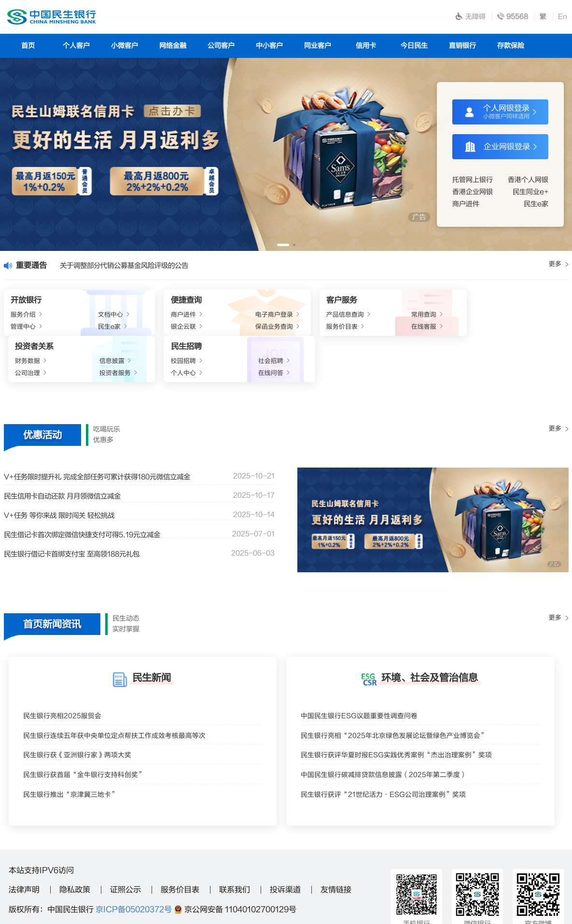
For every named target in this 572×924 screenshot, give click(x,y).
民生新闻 (152, 636)
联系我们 (235, 848)
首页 (28, 46)
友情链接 (336, 848)
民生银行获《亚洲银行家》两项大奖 (81, 720)
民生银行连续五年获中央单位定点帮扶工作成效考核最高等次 (121, 698)
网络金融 (173, 46)
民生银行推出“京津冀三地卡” (74, 764)
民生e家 (536, 204)
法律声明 (24, 848)
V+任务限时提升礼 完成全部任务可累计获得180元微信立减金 (110, 436)
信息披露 (425, 316)
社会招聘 (542, 316)
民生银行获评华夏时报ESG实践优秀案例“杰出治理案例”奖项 (403, 720)
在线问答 (542, 329)
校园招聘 (482, 316)
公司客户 (221, 46)
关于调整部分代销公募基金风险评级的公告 (135, 265)
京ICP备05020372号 (134, 868)
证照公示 (126, 848)
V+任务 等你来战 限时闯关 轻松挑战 (66, 474)
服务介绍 (25, 316)
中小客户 (269, 46)
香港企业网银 (473, 192)
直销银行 (462, 46)
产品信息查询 (263, 316)
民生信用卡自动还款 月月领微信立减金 (70, 455)
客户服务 (258, 301)
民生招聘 (484, 301)
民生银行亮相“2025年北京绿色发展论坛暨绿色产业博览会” (400, 698)
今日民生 (414, 46)
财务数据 (369, 316)
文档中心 (85, 316)
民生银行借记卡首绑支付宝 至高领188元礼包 (81, 513)
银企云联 (143, 329)
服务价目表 (259, 329)
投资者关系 (375, 301)
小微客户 (125, 46)
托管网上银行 (473, 180)
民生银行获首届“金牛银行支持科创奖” (88, 742)
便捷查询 (145, 301)
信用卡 (366, 46)
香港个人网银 (528, 180)
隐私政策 (75, 848)
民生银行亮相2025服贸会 (65, 677)
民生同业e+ (530, 192)
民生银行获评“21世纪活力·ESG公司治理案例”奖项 (389, 764)
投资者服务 (423, 329)
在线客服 (312, 329)
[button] (283, 245)
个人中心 (482, 329)
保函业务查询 (194, 329)
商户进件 (466, 204)
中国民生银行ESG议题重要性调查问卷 (363, 677)
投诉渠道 (285, 848)
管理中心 (25, 329)
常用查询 (312, 316)
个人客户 (76, 46)
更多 (558, 265)
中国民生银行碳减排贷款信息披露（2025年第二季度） (390, 742)
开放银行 (27, 301)
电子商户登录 (194, 316)
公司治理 (369, 329)
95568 (134, 890)
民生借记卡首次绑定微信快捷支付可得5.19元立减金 (93, 494)
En (563, 17)
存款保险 (511, 46)
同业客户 (318, 46)
